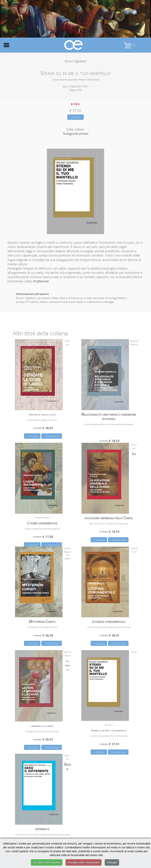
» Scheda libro (52, 436)
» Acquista (75, 117)
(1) (129, 45)
